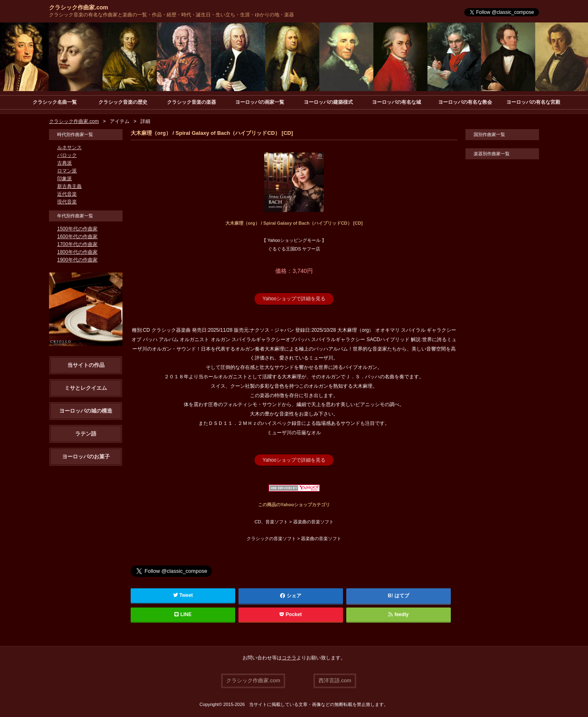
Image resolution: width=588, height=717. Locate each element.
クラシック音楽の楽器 (192, 102)
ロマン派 (67, 171)
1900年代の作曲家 (77, 260)
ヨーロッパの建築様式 (328, 102)
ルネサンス (69, 147)
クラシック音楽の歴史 (123, 102)
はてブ (402, 596)
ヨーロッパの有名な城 (396, 102)
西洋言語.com (335, 680)
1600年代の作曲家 (77, 237)
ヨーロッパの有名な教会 (465, 102)
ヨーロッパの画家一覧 (260, 102)
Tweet (183, 595)
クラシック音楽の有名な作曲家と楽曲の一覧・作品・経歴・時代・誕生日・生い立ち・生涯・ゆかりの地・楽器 (171, 15)
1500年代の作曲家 (77, 229)
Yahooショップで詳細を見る (294, 299)
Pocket (291, 614)
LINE (183, 614)
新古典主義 (69, 186)
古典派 (65, 163)
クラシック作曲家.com (79, 7)
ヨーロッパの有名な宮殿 (533, 102)
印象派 (65, 179)
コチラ (289, 658)
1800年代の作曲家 (77, 252)
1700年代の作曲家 (77, 244)
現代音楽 (67, 202)
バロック (67, 155)
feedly (398, 614)
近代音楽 (67, 194)
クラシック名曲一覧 (55, 102)
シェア (291, 596)
